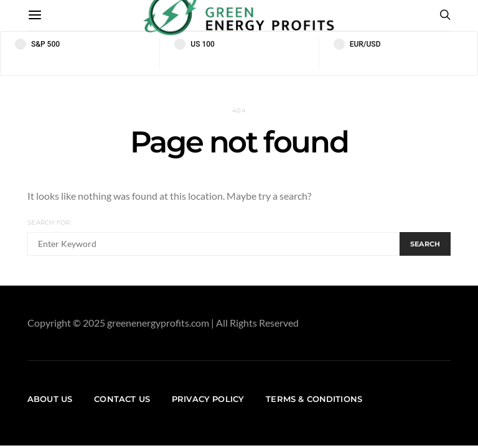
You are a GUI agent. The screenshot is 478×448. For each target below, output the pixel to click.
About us (50, 399)
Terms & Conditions (314, 399)
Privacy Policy (208, 399)
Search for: (49, 222)
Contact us (122, 399)
